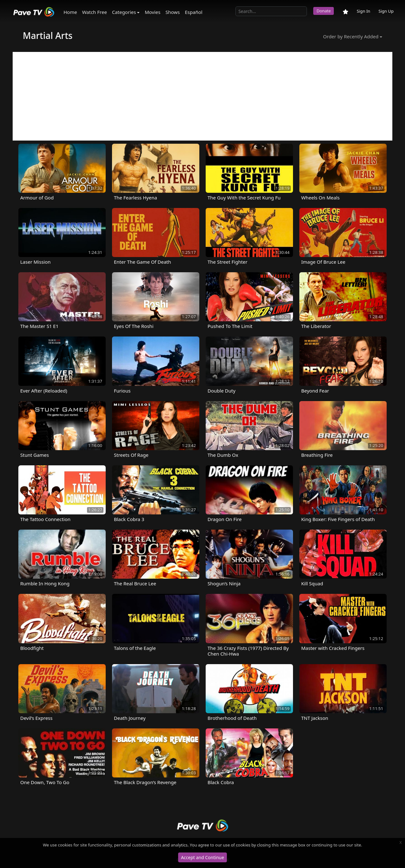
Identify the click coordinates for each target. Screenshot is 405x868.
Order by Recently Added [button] (351, 36)
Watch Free (94, 12)
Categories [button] (124, 12)
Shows (173, 12)
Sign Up (386, 11)
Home (70, 12)
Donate (324, 11)
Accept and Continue (202, 857)
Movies (153, 12)
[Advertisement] (202, 96)
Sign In (363, 11)
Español (193, 12)
